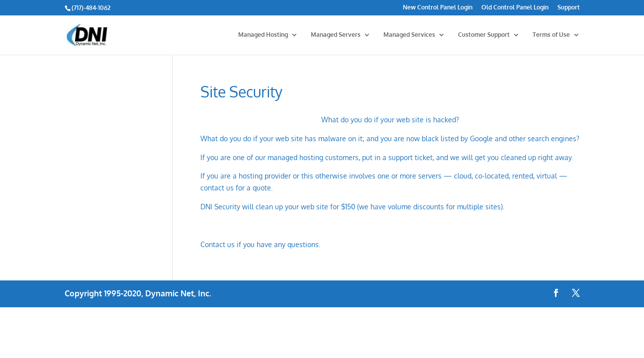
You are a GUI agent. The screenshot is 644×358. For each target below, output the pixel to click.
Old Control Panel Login (515, 8)
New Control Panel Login (438, 8)
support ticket (411, 157)
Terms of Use (551, 35)
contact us (217, 188)
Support (569, 8)
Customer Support (484, 35)
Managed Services (409, 35)
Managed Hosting (263, 35)
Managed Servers (336, 35)
